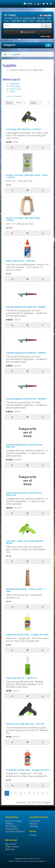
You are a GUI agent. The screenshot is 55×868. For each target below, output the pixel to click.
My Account (11, 844)
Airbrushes (15, 86)
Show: (33, 103)
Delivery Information (11, 825)
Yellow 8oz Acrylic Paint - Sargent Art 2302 (27, 634)
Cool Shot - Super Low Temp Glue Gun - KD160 (25, 542)
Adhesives (15, 84)
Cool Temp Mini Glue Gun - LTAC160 (23, 129)
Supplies (16, 54)
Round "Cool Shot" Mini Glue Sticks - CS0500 (24, 219)
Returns (33, 824)
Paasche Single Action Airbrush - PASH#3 (26, 353)
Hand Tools (16, 89)
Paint (12, 92)
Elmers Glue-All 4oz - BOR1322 (21, 261)
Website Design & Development (20, 861)
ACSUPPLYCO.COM (34, 858)
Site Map (34, 826)
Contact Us (35, 821)
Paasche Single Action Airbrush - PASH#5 (26, 399)
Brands (33, 835)
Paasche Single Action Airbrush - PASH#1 (26, 307)
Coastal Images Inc (40, 861)
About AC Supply (13, 821)
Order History (12, 847)
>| (7, 798)
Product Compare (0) (14, 96)
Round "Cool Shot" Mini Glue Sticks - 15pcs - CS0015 (27, 176)
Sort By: (9, 103)
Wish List (10, 849)
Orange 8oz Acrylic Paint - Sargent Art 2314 (27, 770)
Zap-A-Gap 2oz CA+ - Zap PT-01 (21, 678)
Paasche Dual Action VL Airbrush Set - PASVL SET (24, 494)
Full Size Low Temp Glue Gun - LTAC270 (25, 724)
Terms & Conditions (15, 831)
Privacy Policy (12, 829)
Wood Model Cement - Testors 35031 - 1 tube (26, 590)
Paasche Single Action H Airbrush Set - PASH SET (25, 446)
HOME (28, 4)
